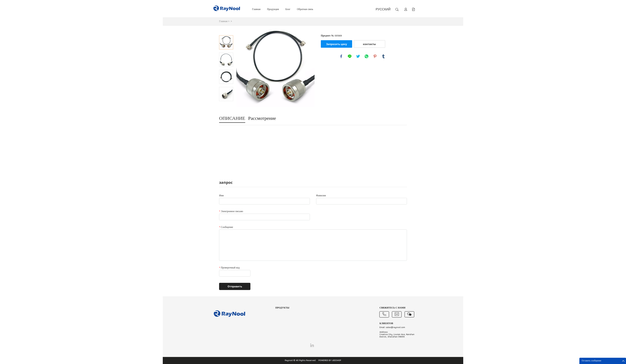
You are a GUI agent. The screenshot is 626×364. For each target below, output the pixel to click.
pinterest (375, 56)
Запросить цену (337, 44)
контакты (369, 44)
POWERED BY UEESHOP (330, 360)
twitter (358, 56)
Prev (226, 31)
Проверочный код (229, 268)
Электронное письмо (231, 211)
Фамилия (321, 196)
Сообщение (226, 227)
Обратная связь (305, 9)
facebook (341, 56)
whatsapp (367, 56)
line (350, 56)
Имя (221, 196)
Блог (288, 9)
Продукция (273, 9)
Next (226, 105)
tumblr (383, 56)
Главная (256, 9)
